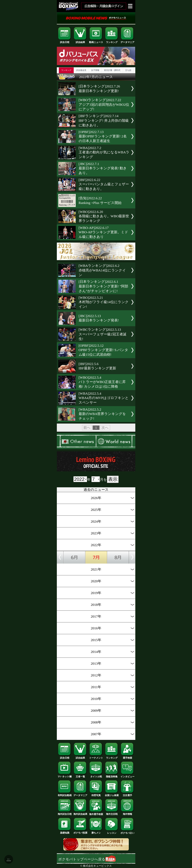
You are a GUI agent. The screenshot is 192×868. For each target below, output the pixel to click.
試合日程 (65, 41)
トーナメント (96, 757)
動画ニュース (96, 41)
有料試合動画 (65, 794)
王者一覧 (80, 775)
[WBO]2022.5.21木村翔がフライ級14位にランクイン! (104, 302)
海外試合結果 (80, 813)
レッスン (112, 832)
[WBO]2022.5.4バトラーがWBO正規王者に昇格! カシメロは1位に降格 (102, 382)
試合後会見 (81, 70)
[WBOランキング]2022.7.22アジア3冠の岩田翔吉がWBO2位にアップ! (104, 105)
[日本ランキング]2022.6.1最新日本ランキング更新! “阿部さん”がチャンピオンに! (103, 286)
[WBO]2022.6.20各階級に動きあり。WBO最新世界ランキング (104, 216)
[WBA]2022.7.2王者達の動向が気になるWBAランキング (104, 152)
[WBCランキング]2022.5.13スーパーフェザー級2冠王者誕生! (103, 334)
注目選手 (127, 794)
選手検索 (127, 757)
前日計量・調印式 (112, 70)
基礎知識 (65, 832)
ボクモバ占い (127, 832)
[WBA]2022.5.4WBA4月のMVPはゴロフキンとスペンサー (104, 398)
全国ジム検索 (112, 794)
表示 (113, 479)
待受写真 (96, 794)
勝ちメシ (96, 832)
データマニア (127, 41)
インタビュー (127, 775)
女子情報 (95, 70)
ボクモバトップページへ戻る (87, 859)
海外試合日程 (65, 813)
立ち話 (128, 70)
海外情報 (127, 813)
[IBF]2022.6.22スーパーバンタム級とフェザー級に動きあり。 (104, 184)
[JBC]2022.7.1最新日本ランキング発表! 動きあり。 (103, 168)
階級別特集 (112, 775)
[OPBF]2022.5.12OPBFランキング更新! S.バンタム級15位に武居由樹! (103, 350)
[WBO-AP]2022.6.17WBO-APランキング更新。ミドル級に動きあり (103, 232)
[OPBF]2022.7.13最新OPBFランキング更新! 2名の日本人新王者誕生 (103, 136)
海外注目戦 (112, 813)
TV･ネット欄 (65, 775)
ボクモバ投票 (80, 832)
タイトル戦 (96, 775)
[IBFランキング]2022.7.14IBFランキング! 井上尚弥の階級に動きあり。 (104, 121)
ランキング (112, 41)
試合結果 (80, 41)
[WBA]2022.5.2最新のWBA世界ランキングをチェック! (102, 414)
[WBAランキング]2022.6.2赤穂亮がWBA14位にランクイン (102, 270)
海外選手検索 (96, 813)
